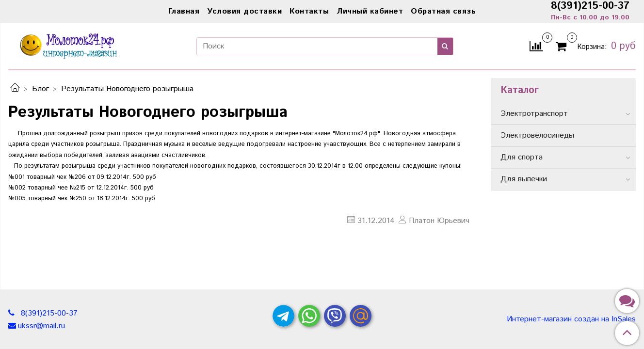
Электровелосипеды (537, 135)
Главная (184, 11)
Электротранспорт (534, 114)
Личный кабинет (370, 11)
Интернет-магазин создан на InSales (571, 319)
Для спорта (522, 157)
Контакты (309, 11)
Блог (40, 89)
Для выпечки (524, 179)
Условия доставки (244, 11)
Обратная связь (443, 11)
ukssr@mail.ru (41, 326)
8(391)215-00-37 (48, 313)
